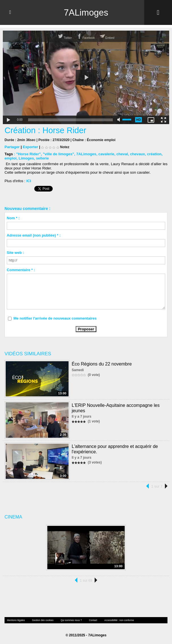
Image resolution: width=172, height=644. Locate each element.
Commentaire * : (21, 270)
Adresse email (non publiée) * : (34, 235)
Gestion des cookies (42, 620)
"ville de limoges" (58, 154)
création (153, 154)
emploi (10, 158)
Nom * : (13, 218)
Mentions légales (16, 620)
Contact (91, 620)
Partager (12, 147)
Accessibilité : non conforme (116, 620)
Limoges (26, 158)
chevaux (136, 154)
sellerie (42, 158)
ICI (29, 181)
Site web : (15, 253)
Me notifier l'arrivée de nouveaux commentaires (55, 318)
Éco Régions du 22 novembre (102, 364)
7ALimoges (86, 12)
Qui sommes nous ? (70, 620)
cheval (121, 154)
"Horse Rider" (28, 154)
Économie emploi (101, 140)
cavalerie (105, 154)
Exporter (30, 147)
